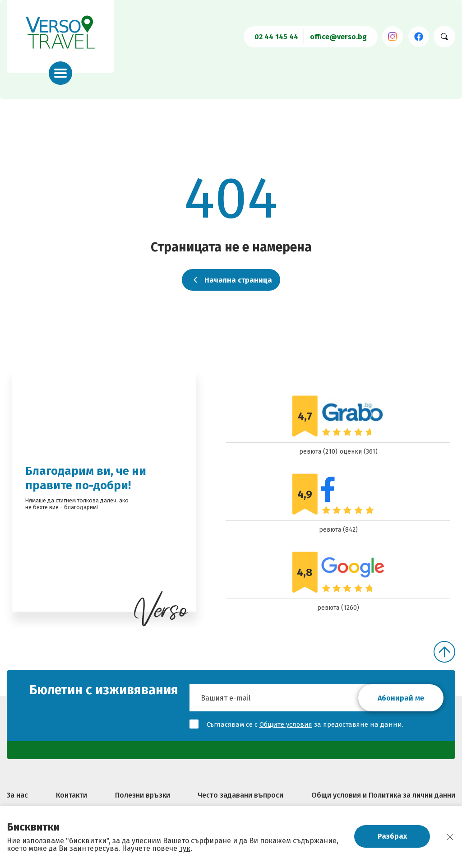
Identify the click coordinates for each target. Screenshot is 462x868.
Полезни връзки (143, 795)
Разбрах (392, 836)
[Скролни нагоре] (444, 652)
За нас (17, 795)
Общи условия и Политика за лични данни (383, 795)
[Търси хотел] (444, 37)
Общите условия (286, 724)
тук (185, 848)
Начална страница (231, 280)
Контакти (72, 795)
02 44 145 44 (276, 37)
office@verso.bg (338, 37)
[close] (450, 837)
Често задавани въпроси (240, 795)
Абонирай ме (401, 698)
